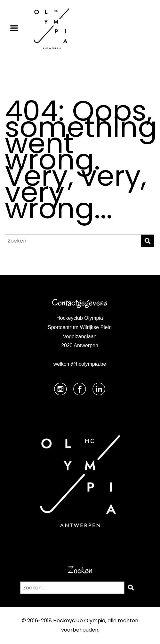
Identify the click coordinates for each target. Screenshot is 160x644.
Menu (16, 28)
